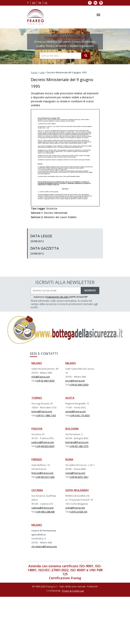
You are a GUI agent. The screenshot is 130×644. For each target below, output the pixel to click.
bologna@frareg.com (77, 442)
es (46, 3)
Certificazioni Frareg (65, 578)
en (34, 3)
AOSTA (70, 397)
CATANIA (37, 490)
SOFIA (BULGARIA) (77, 490)
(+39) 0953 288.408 (45, 512)
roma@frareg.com (75, 473)
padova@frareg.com (43, 442)
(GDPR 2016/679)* (78, 297)
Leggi (42, 72)
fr (40, 3)
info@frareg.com (41, 376)
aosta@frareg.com (76, 411)
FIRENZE (37, 459)
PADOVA (37, 428)
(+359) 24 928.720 (78, 512)
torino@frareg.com (42, 411)
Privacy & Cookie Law (73, 591)
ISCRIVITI (90, 290)
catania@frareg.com (43, 508)
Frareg (34, 72)
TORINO (37, 397)
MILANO (37, 363)
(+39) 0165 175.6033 (79, 415)
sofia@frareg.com (75, 508)
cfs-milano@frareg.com (44, 546)
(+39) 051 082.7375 (79, 446)
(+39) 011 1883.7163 (45, 415)
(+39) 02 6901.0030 (45, 380)
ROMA (69, 459)
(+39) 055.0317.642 (45, 477)
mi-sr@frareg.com (75, 380)
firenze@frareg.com (42, 473)
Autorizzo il (39, 297)
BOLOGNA (72, 428)
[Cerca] (86, 56)
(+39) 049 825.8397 (45, 446)
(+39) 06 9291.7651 (79, 477)
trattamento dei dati (58, 297)
